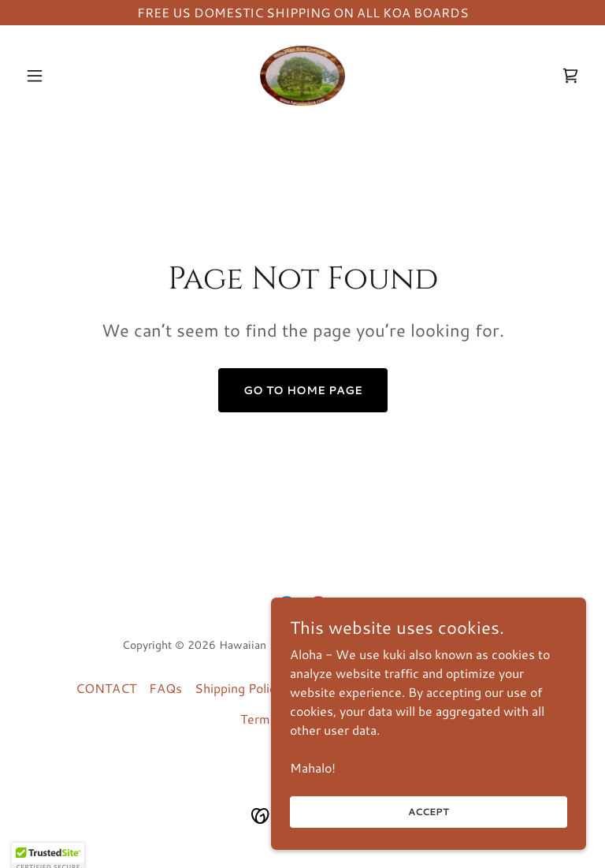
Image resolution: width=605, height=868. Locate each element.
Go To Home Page (303, 390)
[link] (302, 76)
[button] (61, 76)
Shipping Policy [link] (238, 688)
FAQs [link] (165, 688)
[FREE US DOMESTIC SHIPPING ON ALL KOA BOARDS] (302, 13)
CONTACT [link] (106, 688)
